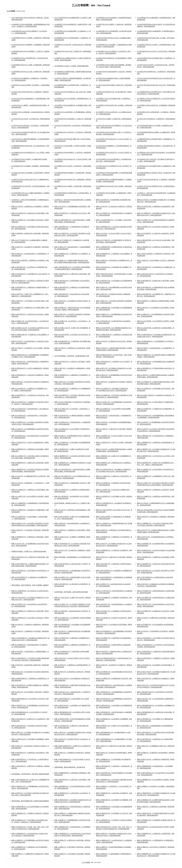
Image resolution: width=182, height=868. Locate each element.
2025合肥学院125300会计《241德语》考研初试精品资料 (71, 66)
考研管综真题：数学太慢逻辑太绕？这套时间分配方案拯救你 (30, 801)
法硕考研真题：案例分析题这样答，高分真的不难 (70, 767)
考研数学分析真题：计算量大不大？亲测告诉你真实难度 (29, 551)
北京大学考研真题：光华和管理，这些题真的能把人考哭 (72, 356)
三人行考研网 (86, 862)
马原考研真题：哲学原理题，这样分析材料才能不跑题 (71, 592)
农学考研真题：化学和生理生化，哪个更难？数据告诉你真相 (30, 774)
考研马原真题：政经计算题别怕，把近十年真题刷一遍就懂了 (30, 585)
